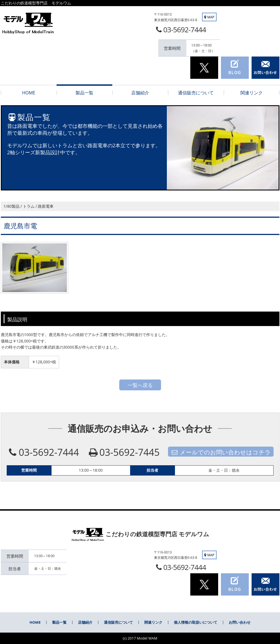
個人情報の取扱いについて (196, 622)
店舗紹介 (85, 622)
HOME (35, 622)
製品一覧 (59, 622)
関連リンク (153, 622)
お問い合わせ (240, 622)
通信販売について (118, 622)
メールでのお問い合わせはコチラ (221, 452)
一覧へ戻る (140, 385)
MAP (209, 17)
